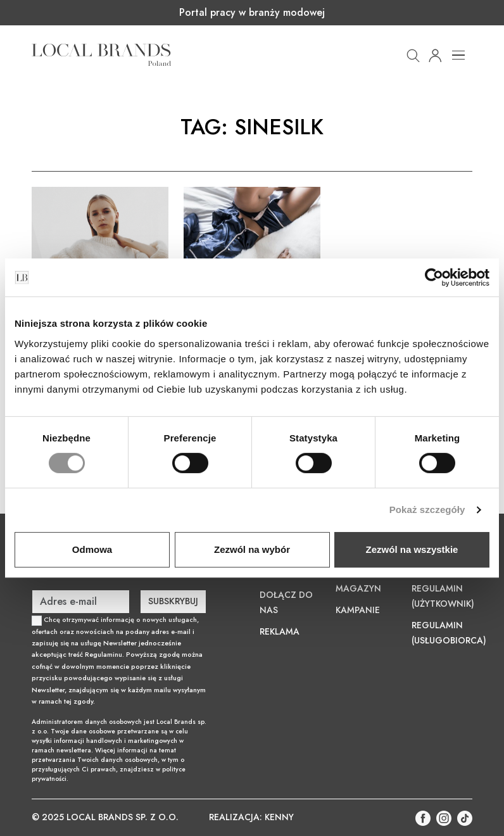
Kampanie (358, 610)
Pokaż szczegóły (427, 510)
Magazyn (358, 588)
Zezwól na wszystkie (412, 549)
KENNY (279, 817)
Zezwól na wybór (252, 549)
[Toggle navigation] (458, 55)
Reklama (280, 631)
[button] (413, 54)
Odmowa (92, 549)
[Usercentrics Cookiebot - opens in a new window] (434, 277)
